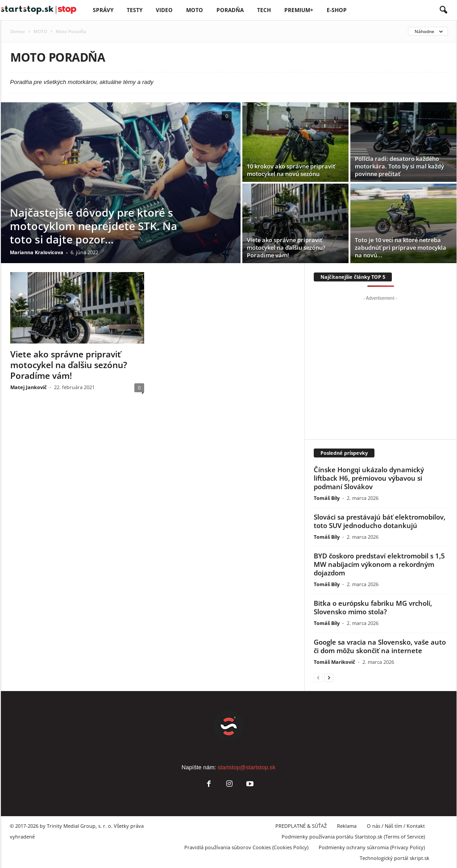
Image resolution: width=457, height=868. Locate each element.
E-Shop (337, 10)
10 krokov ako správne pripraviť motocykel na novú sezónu (291, 170)
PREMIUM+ (299, 10)
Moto (195, 10)
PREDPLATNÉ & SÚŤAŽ (301, 826)
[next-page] (329, 677)
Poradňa (230, 10)
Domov (18, 31)
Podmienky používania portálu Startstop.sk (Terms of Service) (353, 837)
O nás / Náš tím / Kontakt (396, 826)
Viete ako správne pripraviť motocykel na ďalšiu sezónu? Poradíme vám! (286, 247)
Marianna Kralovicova (37, 252)
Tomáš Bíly (327, 498)
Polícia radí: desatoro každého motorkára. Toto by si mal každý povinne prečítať (399, 166)
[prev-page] (318, 677)
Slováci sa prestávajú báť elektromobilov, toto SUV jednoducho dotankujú (380, 521)
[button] (443, 10)
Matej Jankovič (29, 387)
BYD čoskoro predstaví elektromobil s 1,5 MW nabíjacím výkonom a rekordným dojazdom (379, 564)
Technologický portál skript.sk (395, 858)
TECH (264, 10)
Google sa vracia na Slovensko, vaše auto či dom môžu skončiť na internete (380, 646)
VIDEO (164, 10)
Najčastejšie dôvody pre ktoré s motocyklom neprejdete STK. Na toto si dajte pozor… (93, 226)
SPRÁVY (103, 10)
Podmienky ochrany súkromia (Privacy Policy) (372, 847)
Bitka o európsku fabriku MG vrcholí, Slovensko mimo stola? (373, 607)
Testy (135, 10)
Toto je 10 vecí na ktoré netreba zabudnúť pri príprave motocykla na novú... (401, 247)
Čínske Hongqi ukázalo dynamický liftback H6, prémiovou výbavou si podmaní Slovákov (369, 478)
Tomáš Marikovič (334, 662)
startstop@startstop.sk (247, 767)
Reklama (347, 826)
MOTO (40, 31)
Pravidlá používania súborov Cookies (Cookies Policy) (246, 847)
